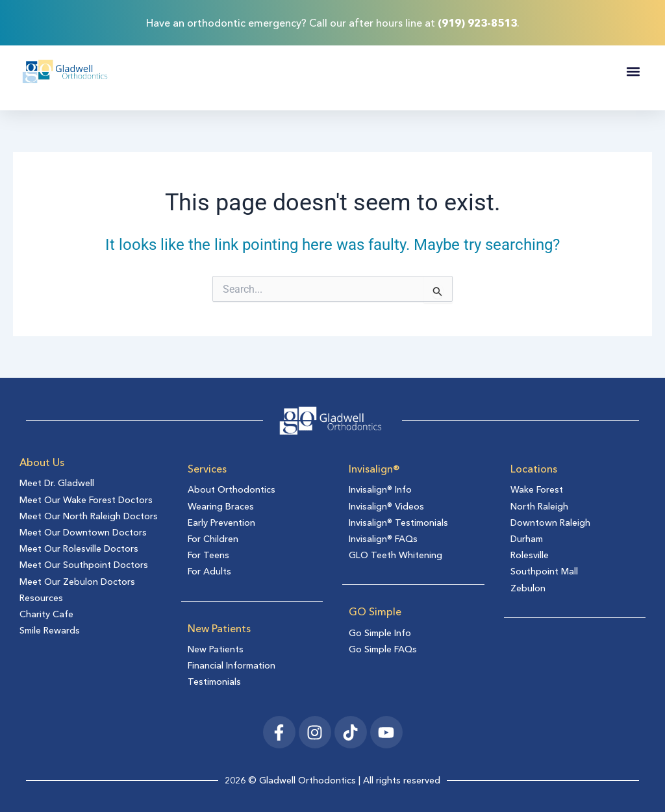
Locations (534, 469)
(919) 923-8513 (477, 23)
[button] (633, 72)
